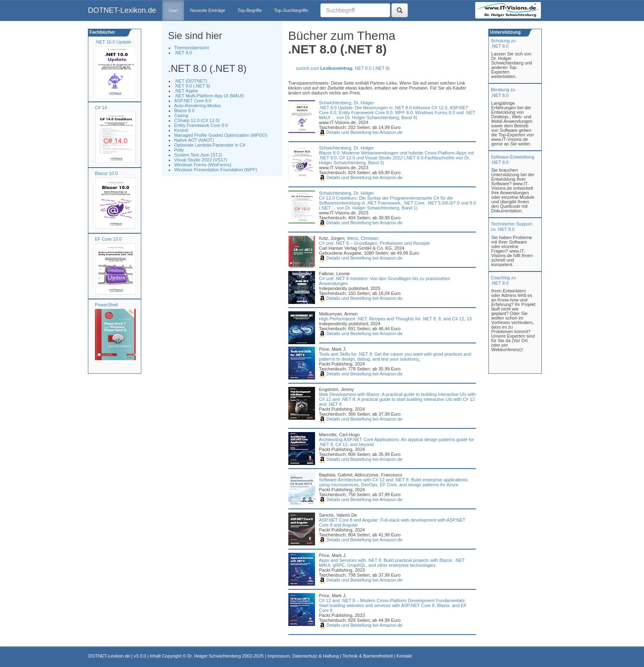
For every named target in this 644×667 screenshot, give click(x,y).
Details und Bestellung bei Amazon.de (361, 132)
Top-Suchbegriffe (291, 10)
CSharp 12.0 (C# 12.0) (197, 120)
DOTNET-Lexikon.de (122, 10)
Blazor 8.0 (184, 110)
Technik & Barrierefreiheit (368, 656)
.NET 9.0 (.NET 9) (192, 86)
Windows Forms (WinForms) (203, 165)
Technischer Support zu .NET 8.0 (511, 227)
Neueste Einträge (208, 10)
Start (173, 10)
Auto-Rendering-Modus (198, 106)
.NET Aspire (186, 91)
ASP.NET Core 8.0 (193, 101)
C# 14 (101, 108)
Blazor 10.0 (106, 173)
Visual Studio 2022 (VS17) (201, 160)
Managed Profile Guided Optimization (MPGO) (221, 135)
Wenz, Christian (362, 238)
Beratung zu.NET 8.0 (503, 92)
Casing (181, 115)
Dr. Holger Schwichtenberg (214, 656)
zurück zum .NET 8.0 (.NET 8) (343, 68)
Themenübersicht (192, 48)
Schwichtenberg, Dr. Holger (347, 103)
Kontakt (404, 656)
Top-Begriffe (250, 10)
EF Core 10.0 (108, 239)
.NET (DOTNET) (191, 81)
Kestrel (181, 130)
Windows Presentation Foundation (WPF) (216, 170)
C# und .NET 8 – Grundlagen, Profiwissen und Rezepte (375, 243)
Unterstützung (505, 32)
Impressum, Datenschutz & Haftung (303, 656)
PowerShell (106, 305)
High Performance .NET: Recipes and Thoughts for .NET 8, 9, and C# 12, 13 (396, 319)
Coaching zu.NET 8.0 (503, 280)
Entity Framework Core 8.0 (201, 125)
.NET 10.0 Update (113, 42)
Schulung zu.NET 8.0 (503, 43)
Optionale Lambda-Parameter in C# (210, 145)
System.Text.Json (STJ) (198, 155)
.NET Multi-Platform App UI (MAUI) (209, 96)
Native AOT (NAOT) (194, 140)
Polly (179, 150)
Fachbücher (102, 32)
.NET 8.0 (183, 53)
